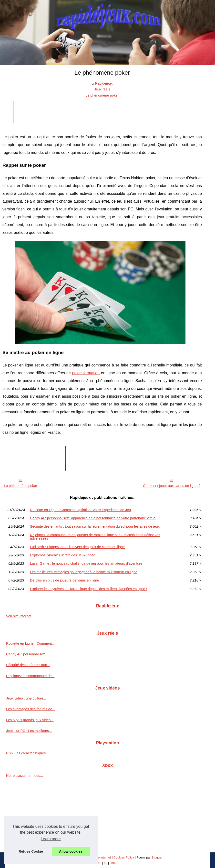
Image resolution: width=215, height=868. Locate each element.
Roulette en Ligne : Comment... (30, 643)
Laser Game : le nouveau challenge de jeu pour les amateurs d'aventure (86, 563)
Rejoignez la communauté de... (30, 676)
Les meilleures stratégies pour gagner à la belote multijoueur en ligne (84, 572)
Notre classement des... (25, 776)
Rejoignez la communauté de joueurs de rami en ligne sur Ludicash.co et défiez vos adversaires (95, 537)
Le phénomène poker (102, 95)
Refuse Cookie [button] (31, 851)
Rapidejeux (104, 83)
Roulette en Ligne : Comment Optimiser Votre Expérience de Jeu (81, 510)
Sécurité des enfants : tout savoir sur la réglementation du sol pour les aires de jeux (95, 526)
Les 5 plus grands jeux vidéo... (30, 720)
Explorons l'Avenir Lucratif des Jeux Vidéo (63, 555)
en (100, 863)
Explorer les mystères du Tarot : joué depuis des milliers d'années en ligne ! (89, 589)
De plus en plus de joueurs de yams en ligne (65, 580)
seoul (114, 863)
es (106, 863)
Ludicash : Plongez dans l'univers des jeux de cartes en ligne (77, 547)
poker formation (86, 373)
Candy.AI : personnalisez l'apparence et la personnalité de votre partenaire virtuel (93, 518)
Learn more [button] (51, 839)
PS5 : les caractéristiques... (27, 753)
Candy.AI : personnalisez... (27, 654)
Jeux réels (102, 89)
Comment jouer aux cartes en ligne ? (172, 486)
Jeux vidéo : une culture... (26, 698)
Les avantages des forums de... (31, 709)
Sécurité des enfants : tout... (28, 665)
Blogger (157, 857)
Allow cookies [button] (71, 851)
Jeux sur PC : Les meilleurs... (29, 731)
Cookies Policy (124, 857)
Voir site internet (19, 616)
